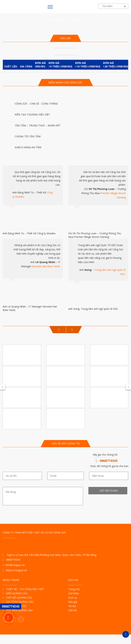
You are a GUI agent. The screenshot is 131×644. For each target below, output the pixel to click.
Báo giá (73, 602)
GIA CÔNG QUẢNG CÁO (18, 602)
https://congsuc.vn (15, 570)
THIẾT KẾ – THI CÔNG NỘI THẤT (23, 589)
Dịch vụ (73, 598)
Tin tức (72, 606)
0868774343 (109, 461)
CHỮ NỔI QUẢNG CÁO (17, 598)
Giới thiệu (74, 593)
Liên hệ (72, 610)
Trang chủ (58, 20)
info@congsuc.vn (14, 565)
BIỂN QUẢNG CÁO (15, 593)
